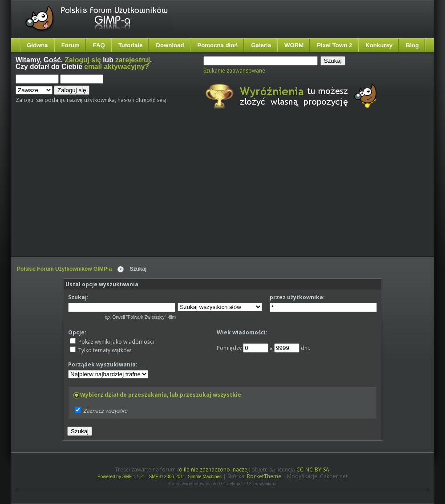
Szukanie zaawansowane (234, 71)
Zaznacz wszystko (105, 411)
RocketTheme (264, 476)
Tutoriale (131, 45)
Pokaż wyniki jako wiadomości (112, 342)
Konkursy (379, 45)
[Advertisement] (146, 191)
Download (170, 45)
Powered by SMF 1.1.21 (121, 477)
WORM (294, 45)
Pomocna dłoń (218, 45)
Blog (412, 45)
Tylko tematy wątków (100, 350)
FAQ (99, 45)
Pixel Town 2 (334, 45)
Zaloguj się (83, 60)
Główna (37, 45)
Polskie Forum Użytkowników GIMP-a (64, 269)
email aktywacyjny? (117, 67)
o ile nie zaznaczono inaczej (214, 469)
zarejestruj (133, 60)
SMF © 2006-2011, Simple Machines (186, 477)
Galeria (261, 45)
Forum (71, 45)
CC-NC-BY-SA (313, 469)
